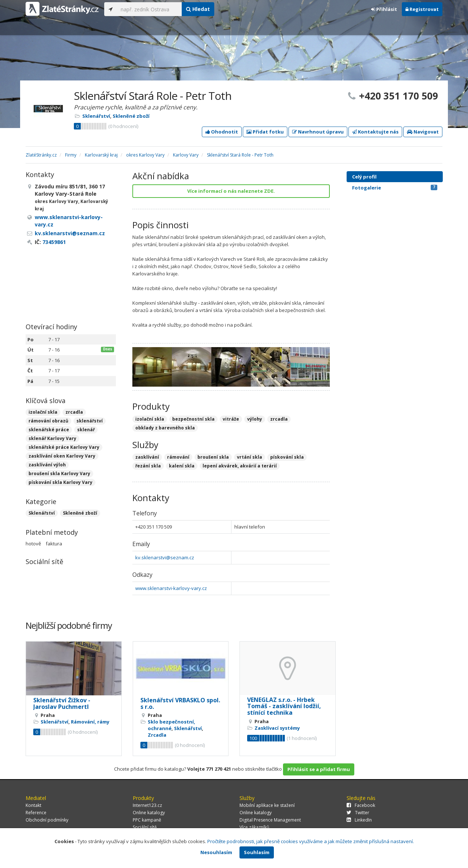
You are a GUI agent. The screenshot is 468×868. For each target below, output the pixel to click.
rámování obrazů (48, 421)
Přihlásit (384, 9)
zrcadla (74, 412)
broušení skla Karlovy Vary (59, 474)
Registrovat (422, 9)
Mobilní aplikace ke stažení (267, 805)
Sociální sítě (145, 827)
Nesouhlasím (216, 852)
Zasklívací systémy (277, 728)
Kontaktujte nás (375, 132)
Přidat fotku (265, 132)
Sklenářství (96, 116)
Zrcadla (157, 735)
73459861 (54, 242)
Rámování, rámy (90, 722)
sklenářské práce (49, 430)
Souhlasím (257, 852)
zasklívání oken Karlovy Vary (62, 456)
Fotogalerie (395, 188)
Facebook (361, 805)
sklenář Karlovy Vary (52, 438)
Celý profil (364, 177)
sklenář (86, 430)
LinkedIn (359, 820)
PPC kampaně (147, 820)
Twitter (358, 813)
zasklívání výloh (47, 465)
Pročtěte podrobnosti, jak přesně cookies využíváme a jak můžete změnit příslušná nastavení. (311, 841)
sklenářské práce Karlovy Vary (64, 447)
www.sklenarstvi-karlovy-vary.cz (171, 588)
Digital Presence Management (270, 820)
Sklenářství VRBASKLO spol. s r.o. (180, 703)
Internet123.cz (147, 805)
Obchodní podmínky (47, 820)
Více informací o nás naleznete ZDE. (231, 191)
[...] (149, 9)
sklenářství (90, 421)
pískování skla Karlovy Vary (61, 482)
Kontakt (33, 805)
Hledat (198, 9)
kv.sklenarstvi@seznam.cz (165, 557)
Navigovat (423, 132)
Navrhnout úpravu (318, 132)
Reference (36, 813)
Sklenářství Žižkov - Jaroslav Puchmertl (62, 703)
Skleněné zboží (131, 116)
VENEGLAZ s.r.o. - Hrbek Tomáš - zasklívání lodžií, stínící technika (284, 706)
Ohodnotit (222, 132)
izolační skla (43, 412)
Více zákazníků (254, 827)
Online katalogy (149, 813)
